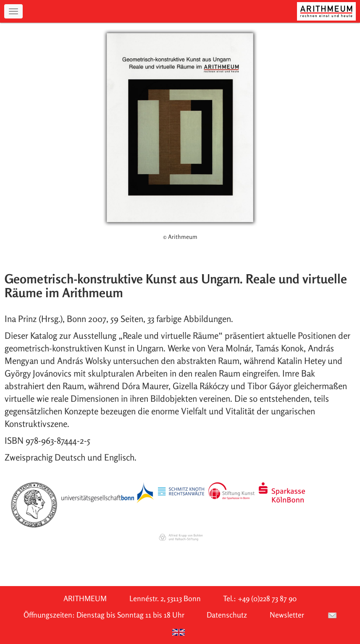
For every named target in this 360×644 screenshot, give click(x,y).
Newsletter (287, 615)
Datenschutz (227, 615)
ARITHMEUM (85, 598)
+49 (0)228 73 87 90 (267, 598)
